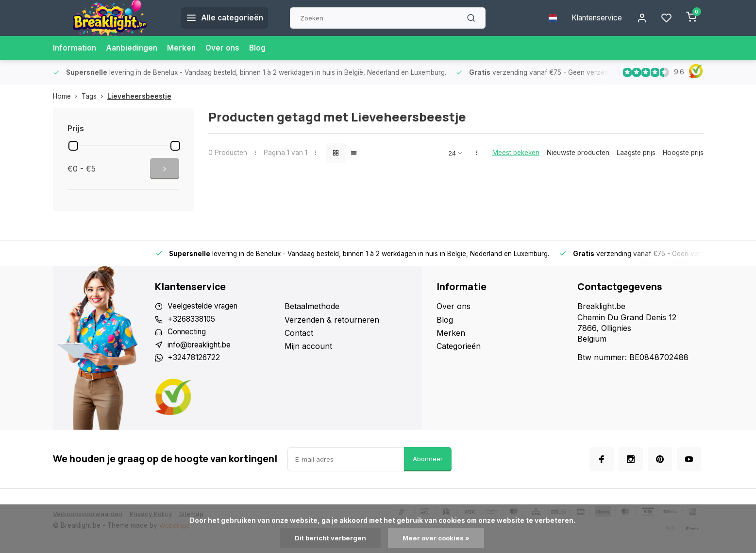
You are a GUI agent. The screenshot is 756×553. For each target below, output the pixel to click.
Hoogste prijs (683, 153)
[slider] (73, 146)
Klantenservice (593, 18)
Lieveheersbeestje (139, 96)
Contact (299, 333)
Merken (185, 48)
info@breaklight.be (202, 346)
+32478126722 (195, 360)
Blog (262, 48)
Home (67, 96)
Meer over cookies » (437, 538)
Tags (94, 96)
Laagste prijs (636, 153)
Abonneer (428, 461)
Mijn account (308, 346)
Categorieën (459, 346)
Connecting (188, 333)
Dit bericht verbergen (329, 538)
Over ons (227, 48)
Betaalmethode (312, 306)
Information (75, 48)
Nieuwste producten (578, 153)
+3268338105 (193, 320)
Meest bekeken (516, 153)
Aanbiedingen (134, 48)
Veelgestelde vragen (204, 306)
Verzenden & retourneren (332, 320)
